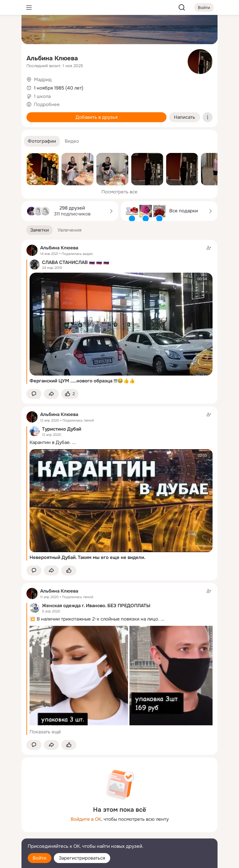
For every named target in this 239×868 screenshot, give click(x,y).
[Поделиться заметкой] (51, 394)
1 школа (42, 96)
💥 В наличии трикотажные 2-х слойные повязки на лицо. (94, 619)
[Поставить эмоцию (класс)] (70, 394)
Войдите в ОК (86, 819)
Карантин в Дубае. (50, 442)
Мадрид (43, 80)
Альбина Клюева (52, 58)
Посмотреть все (119, 192)
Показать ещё (45, 732)
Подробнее (47, 104)
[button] (42, 141)
